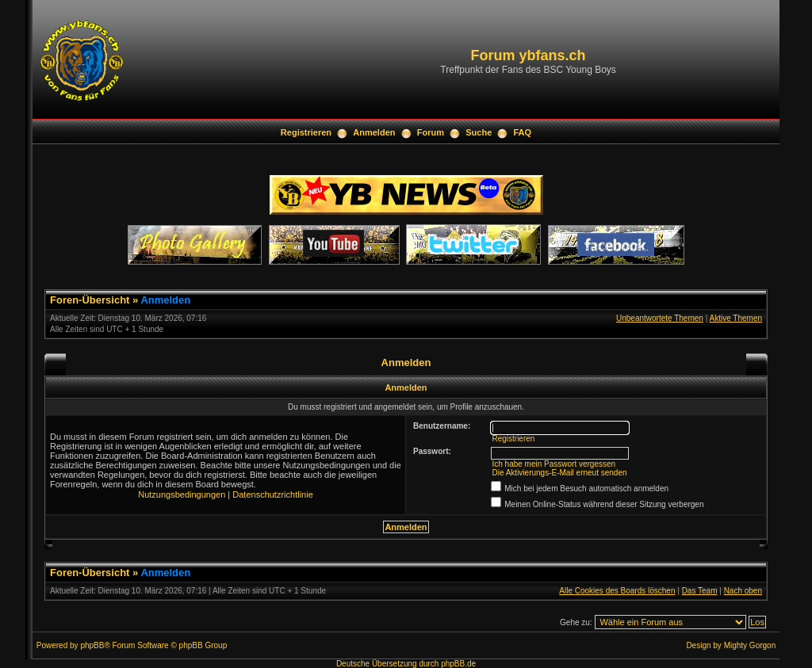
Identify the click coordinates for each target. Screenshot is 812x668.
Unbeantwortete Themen (660, 318)
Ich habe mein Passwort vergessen (553, 464)
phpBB (92, 645)
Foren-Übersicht (90, 300)
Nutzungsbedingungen (182, 494)
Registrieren (306, 132)
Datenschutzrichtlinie (273, 494)
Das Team (700, 591)
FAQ (523, 132)
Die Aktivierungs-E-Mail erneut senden (559, 473)
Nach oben (743, 591)
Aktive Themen (735, 318)
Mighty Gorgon (750, 645)
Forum (431, 132)
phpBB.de (458, 664)
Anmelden (374, 132)
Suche (479, 132)
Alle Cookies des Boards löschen (617, 591)
